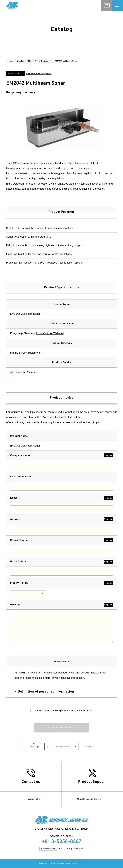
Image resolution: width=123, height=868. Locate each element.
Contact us (31, 782)
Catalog (21, 61)
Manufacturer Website (50, 333)
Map (85, 829)
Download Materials (26, 372)
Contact (107, 5)
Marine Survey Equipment (39, 61)
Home (10, 61)
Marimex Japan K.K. (22, 5)
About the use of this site (89, 799)
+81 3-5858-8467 (62, 842)
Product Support (92, 782)
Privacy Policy (34, 799)
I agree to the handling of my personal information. (64, 711)
